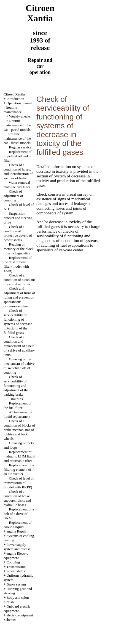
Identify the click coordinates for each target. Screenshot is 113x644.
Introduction (15, 99)
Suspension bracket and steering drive (18, 218)
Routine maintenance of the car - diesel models (17, 138)
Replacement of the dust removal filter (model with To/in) (18, 264)
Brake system (16, 584)
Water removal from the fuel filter (17, 185)
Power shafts (16, 571)
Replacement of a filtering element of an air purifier (19, 469)
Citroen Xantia (14, 94)
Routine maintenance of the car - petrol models (17, 125)
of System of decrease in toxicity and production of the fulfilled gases (68, 181)
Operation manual (20, 103)
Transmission (16, 567)
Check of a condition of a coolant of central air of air (19, 280)
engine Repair (17, 531)
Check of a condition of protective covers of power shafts (18, 233)
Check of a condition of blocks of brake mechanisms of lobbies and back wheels (19, 430)
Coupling (13, 562)
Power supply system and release (17, 547)
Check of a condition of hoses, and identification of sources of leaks (18, 171)
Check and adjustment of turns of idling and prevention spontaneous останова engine (19, 297)
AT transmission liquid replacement (18, 414)
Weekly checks (20, 116)
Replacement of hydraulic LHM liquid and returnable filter (19, 456)
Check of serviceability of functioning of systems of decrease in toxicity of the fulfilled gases (18, 322)
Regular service (20, 147)
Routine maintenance (13, 110)
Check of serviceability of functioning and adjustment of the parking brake (16, 386)
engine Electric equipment (16, 556)
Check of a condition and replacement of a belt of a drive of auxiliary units (19, 346)
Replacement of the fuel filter (18, 405)
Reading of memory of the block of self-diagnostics (19, 249)
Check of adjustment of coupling (13, 196)
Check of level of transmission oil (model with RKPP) (19, 483)
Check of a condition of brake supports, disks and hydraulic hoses (17, 498)
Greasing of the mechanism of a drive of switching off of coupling (19, 366)
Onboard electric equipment (17, 609)
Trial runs (16, 399)
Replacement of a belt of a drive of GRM (19, 514)
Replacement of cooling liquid (18, 525)
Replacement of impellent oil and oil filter (18, 156)
